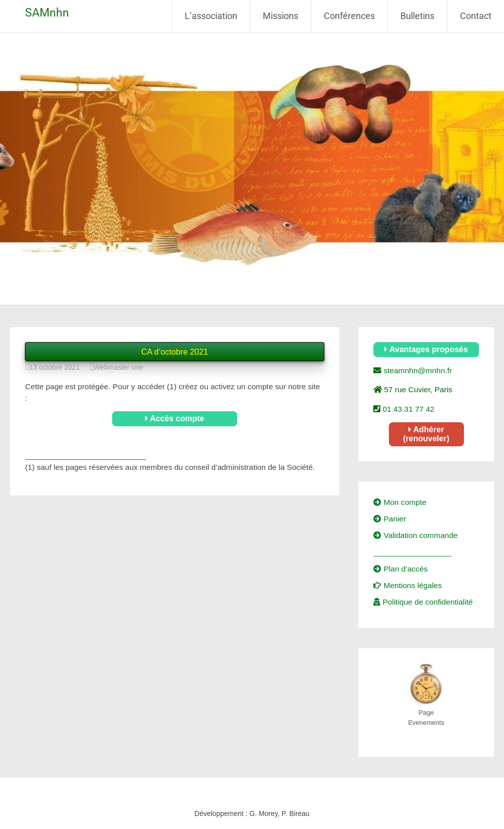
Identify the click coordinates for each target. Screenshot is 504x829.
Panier (390, 519)
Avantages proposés (426, 349)
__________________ (412, 552)
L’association (211, 16)
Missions (281, 16)
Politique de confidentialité (423, 602)
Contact (476, 16)
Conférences (349, 16)
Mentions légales (408, 585)
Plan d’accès (400, 569)
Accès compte (175, 419)
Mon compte (400, 502)
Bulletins (417, 16)
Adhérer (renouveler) (426, 434)
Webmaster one (118, 367)
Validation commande (415, 535)
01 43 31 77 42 (407, 409)
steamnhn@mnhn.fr (417, 370)
